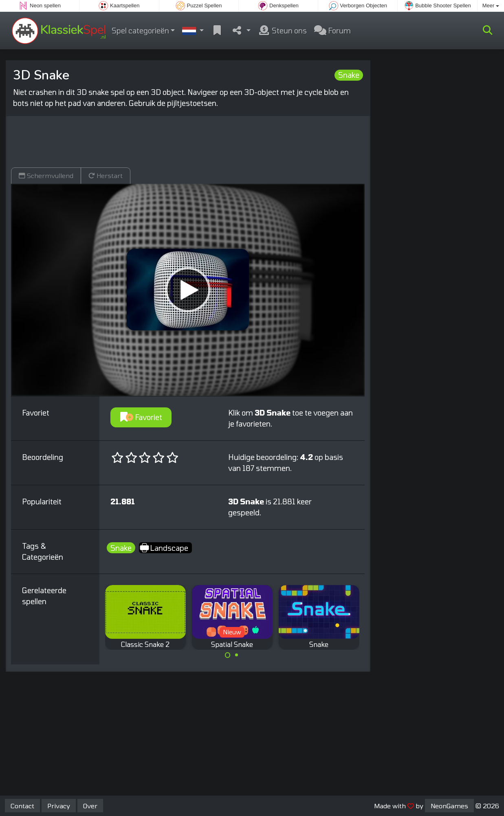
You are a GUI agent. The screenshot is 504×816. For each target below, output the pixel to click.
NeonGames (449, 806)
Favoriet (141, 417)
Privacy (59, 806)
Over (90, 806)
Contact (22, 806)
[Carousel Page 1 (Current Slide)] (228, 655)
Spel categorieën (140, 31)
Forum (332, 31)
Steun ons (282, 31)
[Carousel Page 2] (237, 655)
